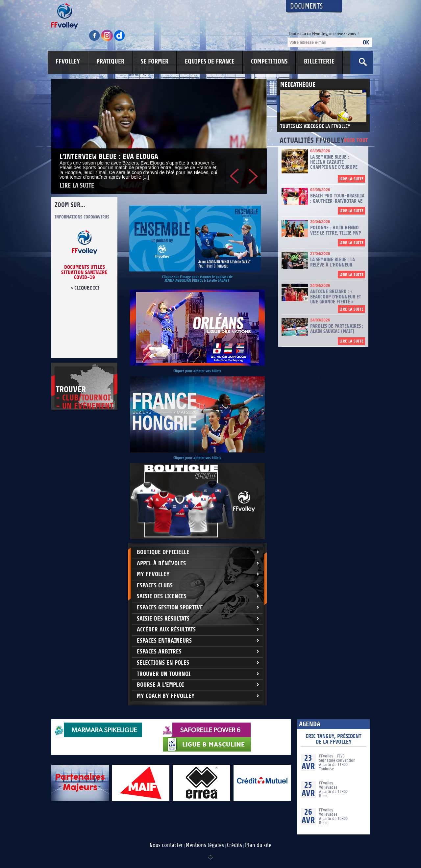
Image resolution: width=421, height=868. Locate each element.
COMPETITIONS (269, 62)
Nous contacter (166, 845)
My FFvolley (153, 574)
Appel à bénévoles (161, 563)
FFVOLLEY (68, 62)
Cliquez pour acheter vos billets (197, 371)
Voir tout (356, 141)
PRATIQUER (110, 62)
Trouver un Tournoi (164, 674)
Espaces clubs (155, 586)
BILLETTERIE (319, 62)
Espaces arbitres (159, 652)
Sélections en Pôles (163, 663)
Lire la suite (77, 186)
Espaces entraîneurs (164, 641)
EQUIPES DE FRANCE (210, 62)
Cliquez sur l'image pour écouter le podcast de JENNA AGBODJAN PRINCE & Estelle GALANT (197, 279)
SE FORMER (155, 62)
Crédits (235, 845)
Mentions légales (205, 845)
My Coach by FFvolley (166, 696)
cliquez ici (87, 288)
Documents (307, 6)
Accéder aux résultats (166, 630)
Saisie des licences (162, 596)
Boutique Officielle (163, 552)
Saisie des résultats (163, 619)
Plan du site (258, 845)
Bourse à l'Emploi (160, 685)
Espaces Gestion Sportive (170, 608)
